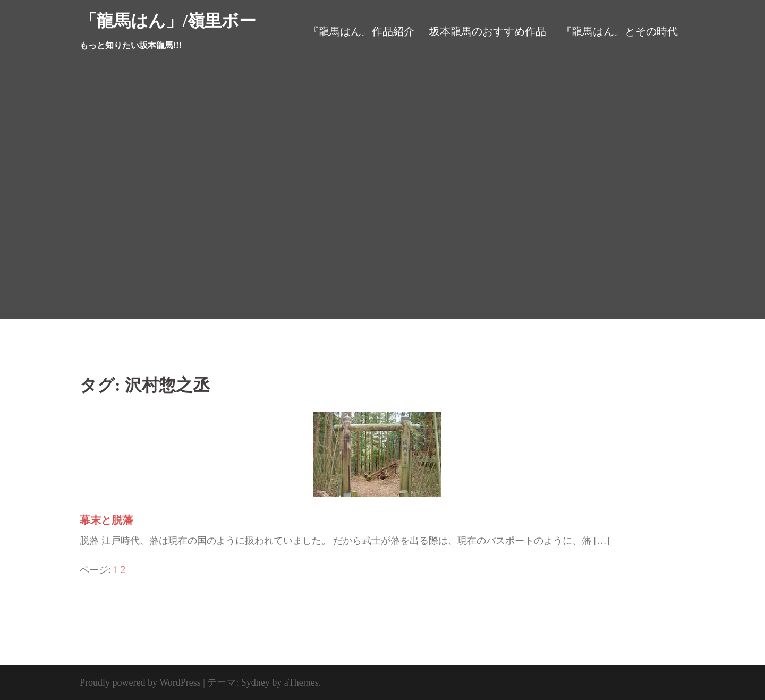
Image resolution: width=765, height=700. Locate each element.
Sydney (256, 682)
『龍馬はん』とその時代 (619, 31)
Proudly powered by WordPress (140, 682)
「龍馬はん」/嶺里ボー (168, 21)
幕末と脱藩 (106, 520)
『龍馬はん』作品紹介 (361, 31)
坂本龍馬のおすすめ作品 (488, 31)
